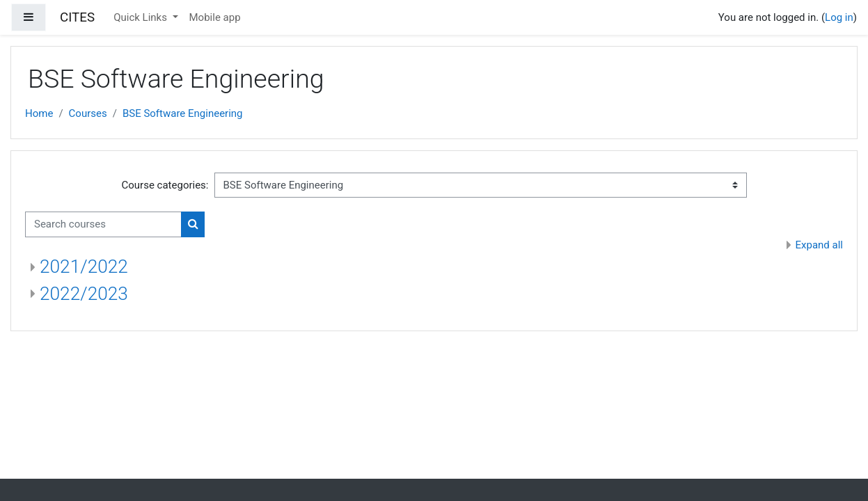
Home (39, 113)
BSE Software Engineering (183, 113)
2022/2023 (84, 294)
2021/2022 (84, 267)
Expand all (819, 245)
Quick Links (142, 17)
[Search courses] (103, 224)
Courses (88, 113)
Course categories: (165, 185)
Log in (839, 17)
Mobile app (215, 17)
